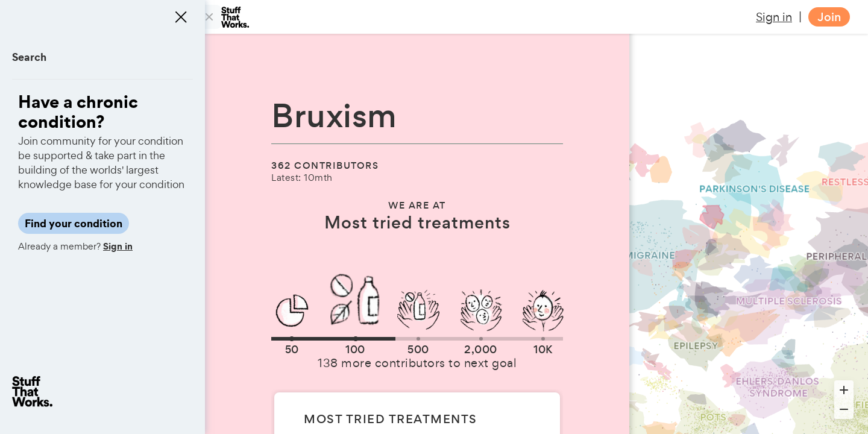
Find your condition (74, 223)
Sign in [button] (774, 17)
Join (829, 17)
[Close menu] (181, 17)
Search (29, 57)
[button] (292, 339)
